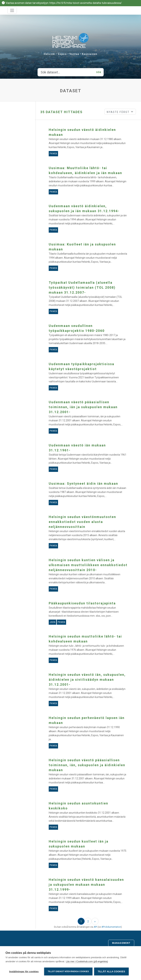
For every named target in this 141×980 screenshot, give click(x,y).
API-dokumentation (111, 927)
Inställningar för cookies (24, 971)
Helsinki (50, 54)
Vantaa (74, 54)
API (95, 927)
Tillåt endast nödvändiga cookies (68, 971)
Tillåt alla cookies (112, 971)
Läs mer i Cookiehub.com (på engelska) (87, 962)
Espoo (62, 54)
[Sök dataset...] (66, 72)
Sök (99, 72)
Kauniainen (90, 54)
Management (121, 943)
